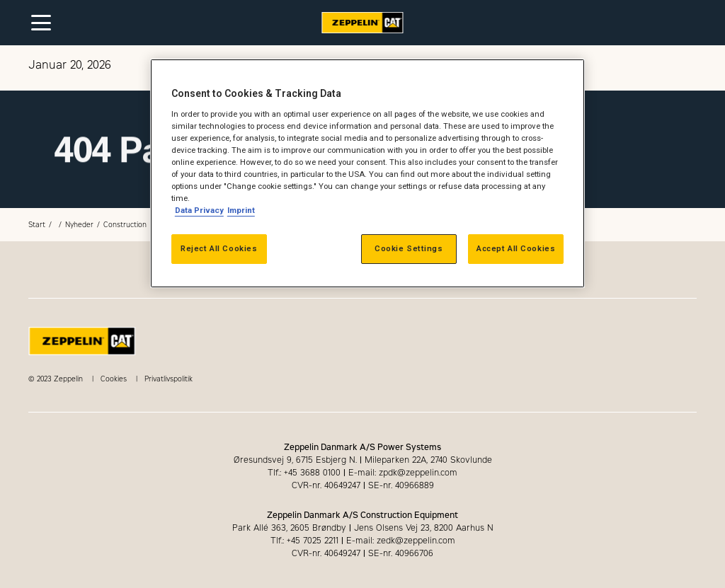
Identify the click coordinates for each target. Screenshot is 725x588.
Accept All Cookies (516, 248)
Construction (125, 225)
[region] (367, 173)
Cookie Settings (409, 248)
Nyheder (79, 225)
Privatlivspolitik (169, 379)
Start (37, 225)
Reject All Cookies (219, 248)
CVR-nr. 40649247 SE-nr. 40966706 (362, 553)
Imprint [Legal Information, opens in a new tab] (241, 210)
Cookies (114, 379)
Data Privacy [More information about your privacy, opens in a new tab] (199, 210)
